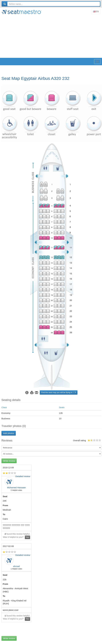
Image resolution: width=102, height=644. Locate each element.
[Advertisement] (52, 36)
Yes (27, 537)
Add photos (9, 433)
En (96, 11)
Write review (9, 461)
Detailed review (23, 476)
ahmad (16, 566)
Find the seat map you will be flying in (59, 392)
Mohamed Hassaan (16, 487)
